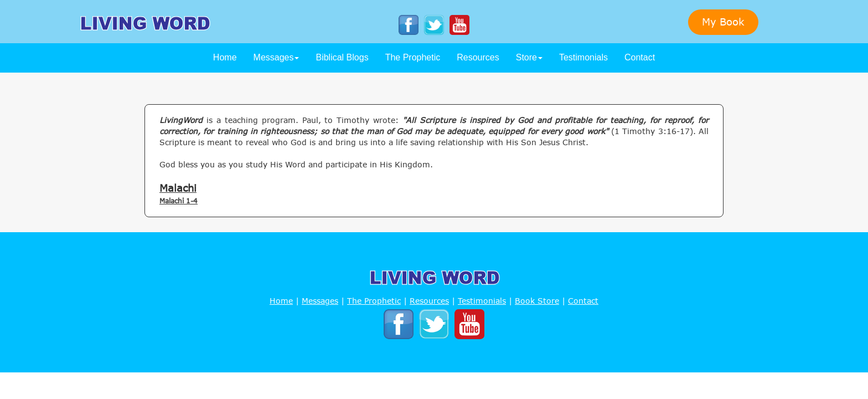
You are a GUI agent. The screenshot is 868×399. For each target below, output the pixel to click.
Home (225, 57)
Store (529, 57)
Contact (640, 57)
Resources (478, 57)
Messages (277, 57)
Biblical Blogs (342, 57)
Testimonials (583, 57)
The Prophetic (413, 57)
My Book (723, 22)
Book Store (537, 301)
